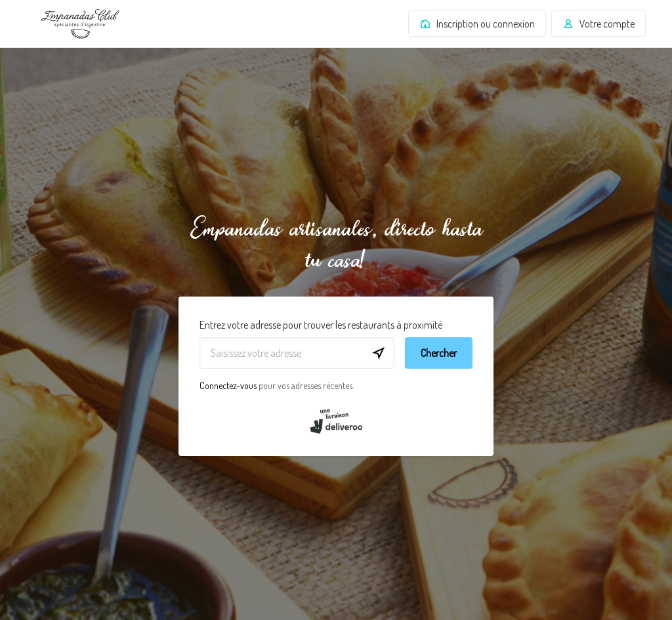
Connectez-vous (228, 385)
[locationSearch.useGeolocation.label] (379, 353)
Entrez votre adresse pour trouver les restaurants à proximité (321, 325)
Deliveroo (80, 24)
